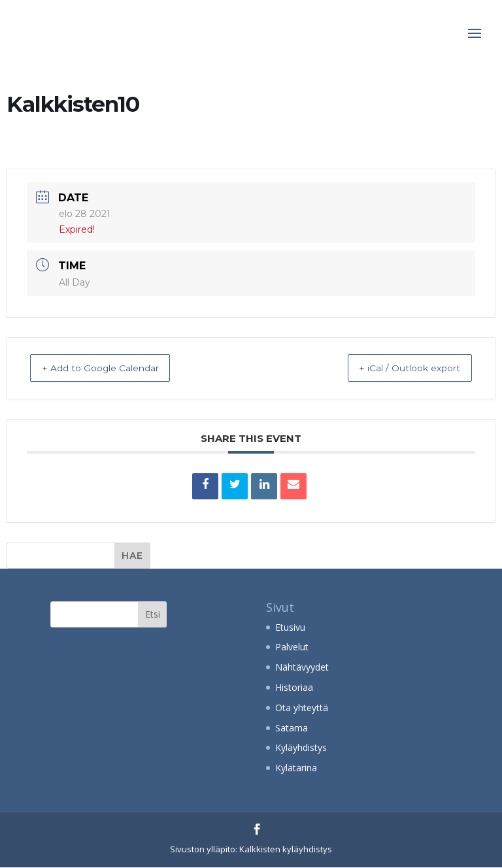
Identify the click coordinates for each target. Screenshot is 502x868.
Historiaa (294, 688)
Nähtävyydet (302, 668)
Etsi (153, 615)
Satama (292, 728)
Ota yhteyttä (302, 708)
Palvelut (292, 647)
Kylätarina (296, 768)
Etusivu (290, 628)
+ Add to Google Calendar (113, 368)
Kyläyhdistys (301, 748)
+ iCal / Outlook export (397, 368)
